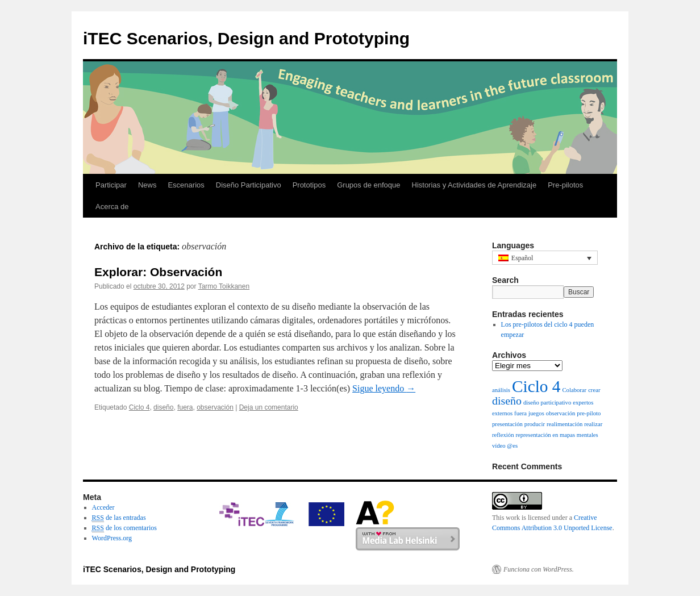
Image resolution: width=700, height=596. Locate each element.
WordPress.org (112, 538)
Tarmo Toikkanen (224, 286)
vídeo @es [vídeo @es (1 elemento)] (505, 446)
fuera (185, 407)
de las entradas (119, 518)
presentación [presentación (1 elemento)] (507, 424)
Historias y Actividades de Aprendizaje (474, 185)
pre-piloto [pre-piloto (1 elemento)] (589, 413)
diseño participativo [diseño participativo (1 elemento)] (547, 403)
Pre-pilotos (565, 185)
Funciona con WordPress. (539, 569)
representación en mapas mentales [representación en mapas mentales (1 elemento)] (557, 435)
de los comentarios (124, 528)
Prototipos (309, 185)
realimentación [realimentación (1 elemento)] (564, 424)
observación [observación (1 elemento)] (561, 413)
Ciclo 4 (139, 407)
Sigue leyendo (384, 388)
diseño (163, 407)
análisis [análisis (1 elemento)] (501, 390)
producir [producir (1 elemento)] (535, 424)
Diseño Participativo (249, 185)
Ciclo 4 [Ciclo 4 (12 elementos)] (536, 386)
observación (215, 407)
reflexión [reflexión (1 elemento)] (503, 435)
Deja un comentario (269, 407)
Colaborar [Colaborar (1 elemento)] (575, 390)
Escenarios (186, 185)
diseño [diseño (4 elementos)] (507, 401)
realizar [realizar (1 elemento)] (593, 424)
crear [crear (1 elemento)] (594, 390)
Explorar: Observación (158, 272)
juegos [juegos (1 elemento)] (536, 413)
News (147, 185)
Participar (111, 185)
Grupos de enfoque (368, 185)
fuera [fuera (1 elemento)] (520, 413)
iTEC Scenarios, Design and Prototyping (246, 38)
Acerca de (112, 207)
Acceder (103, 507)
